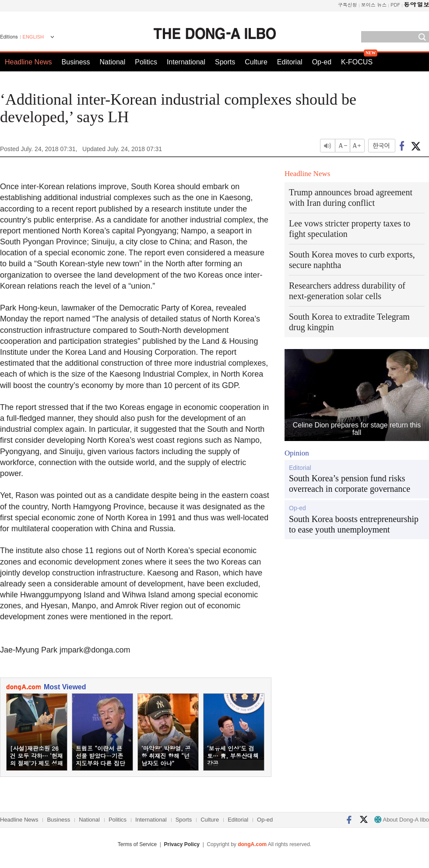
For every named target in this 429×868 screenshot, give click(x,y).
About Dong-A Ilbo (402, 820)
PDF (395, 5)
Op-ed (322, 62)
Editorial (290, 62)
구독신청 (348, 5)
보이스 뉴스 (374, 5)
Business (76, 62)
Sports (225, 62)
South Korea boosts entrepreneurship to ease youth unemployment (354, 524)
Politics (146, 62)
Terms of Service (137, 844)
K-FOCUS (357, 62)
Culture (256, 62)
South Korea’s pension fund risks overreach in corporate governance (350, 483)
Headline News (28, 62)
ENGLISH (33, 37)
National (113, 62)
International (186, 62)
